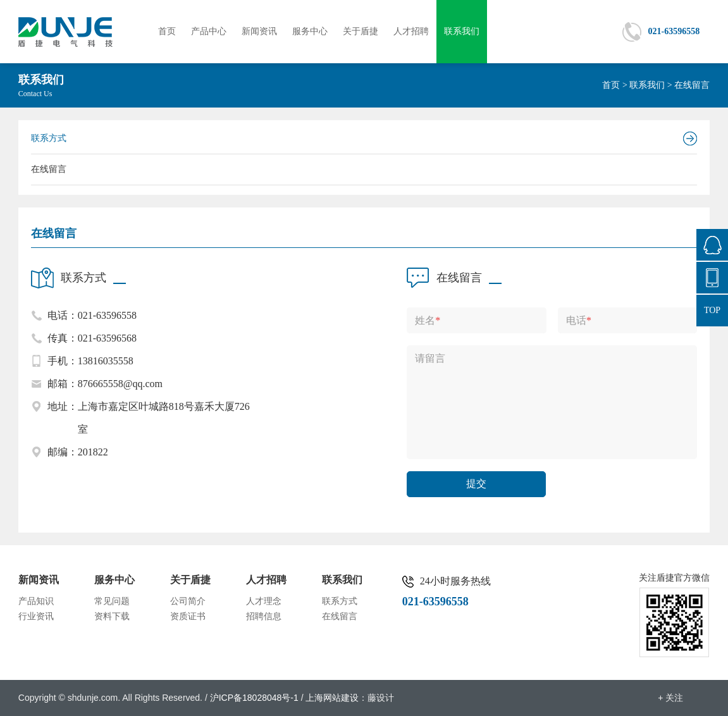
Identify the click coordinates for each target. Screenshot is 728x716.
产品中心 (209, 31)
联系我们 (462, 31)
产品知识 (36, 601)
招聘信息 (264, 616)
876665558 (712, 245)
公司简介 (188, 601)
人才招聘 (411, 31)
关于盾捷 (361, 31)
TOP (712, 310)
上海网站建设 (332, 698)
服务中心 (310, 31)
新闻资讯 (259, 31)
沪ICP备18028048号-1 (254, 698)
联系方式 (49, 138)
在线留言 (49, 169)
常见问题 (112, 601)
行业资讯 (36, 616)
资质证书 (188, 616)
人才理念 (264, 601)
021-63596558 (674, 31)
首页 (167, 31)
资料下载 (112, 616)
